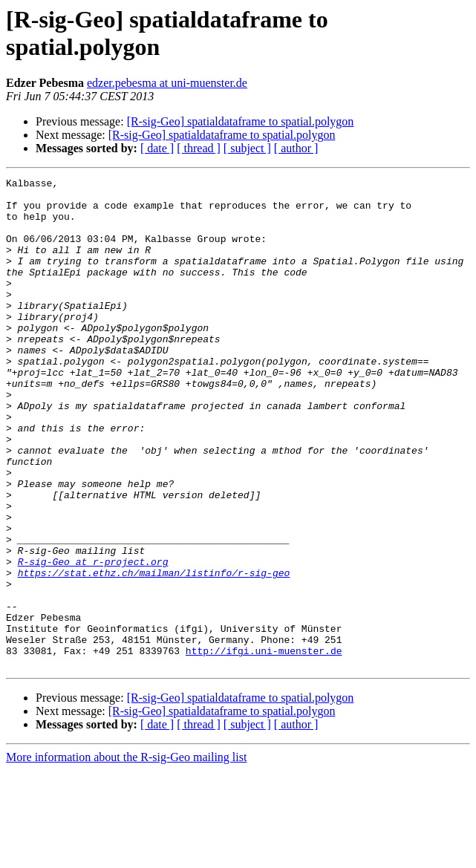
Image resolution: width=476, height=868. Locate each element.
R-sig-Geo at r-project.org (93, 639)
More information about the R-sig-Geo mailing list (126, 855)
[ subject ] (247, 148)
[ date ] (157, 148)
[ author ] (296, 148)
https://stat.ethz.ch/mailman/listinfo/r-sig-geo (154, 653)
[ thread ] (199, 148)
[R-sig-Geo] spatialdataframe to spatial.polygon (241, 121)
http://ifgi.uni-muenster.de (264, 746)
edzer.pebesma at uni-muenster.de (167, 83)
